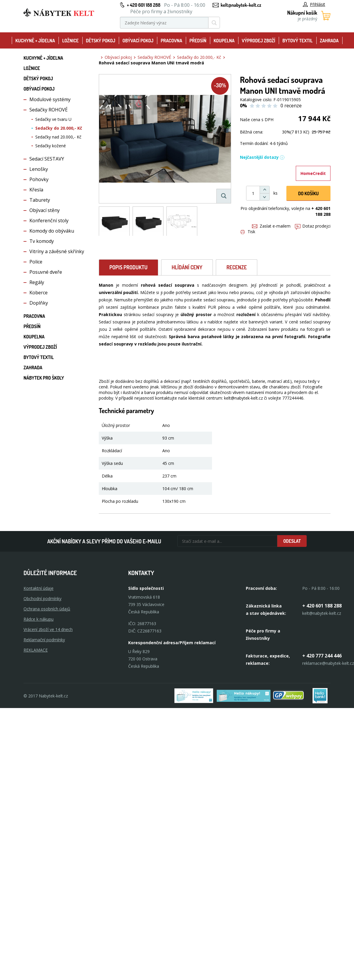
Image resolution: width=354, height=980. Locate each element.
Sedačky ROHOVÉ (49, 110)
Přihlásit (314, 4)
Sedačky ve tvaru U (53, 119)
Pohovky (39, 179)
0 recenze (291, 106)
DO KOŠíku (308, 193)
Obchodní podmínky (42, 598)
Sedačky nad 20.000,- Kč (58, 137)
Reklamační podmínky (44, 640)
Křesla (36, 190)
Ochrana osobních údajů (47, 609)
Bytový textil (298, 41)
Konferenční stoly (49, 221)
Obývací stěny (45, 210)
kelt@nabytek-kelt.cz (241, 5)
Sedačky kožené (51, 146)
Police (36, 262)
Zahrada (329, 41)
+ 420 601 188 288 (143, 5)
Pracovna (171, 41)
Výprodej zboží (258, 41)
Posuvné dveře (46, 272)
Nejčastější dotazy (262, 157)
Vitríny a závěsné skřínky (57, 251)
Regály (37, 282)
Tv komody (42, 241)
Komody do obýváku (52, 231)
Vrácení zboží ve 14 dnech (48, 629)
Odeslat (292, 541)
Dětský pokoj (101, 41)
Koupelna (224, 41)
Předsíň (198, 41)
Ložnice (70, 41)
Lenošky (39, 169)
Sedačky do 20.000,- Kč (59, 128)
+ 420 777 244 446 (322, 656)
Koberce (39, 293)
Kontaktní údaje (39, 588)
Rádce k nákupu (39, 619)
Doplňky (39, 303)
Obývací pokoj (138, 41)
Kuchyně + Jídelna (35, 41)
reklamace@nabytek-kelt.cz (328, 663)
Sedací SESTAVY (47, 159)
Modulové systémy (50, 99)
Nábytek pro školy (44, 378)
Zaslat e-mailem (271, 226)
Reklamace (36, 650)
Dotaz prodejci (313, 226)
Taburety (40, 200)
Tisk (248, 232)
